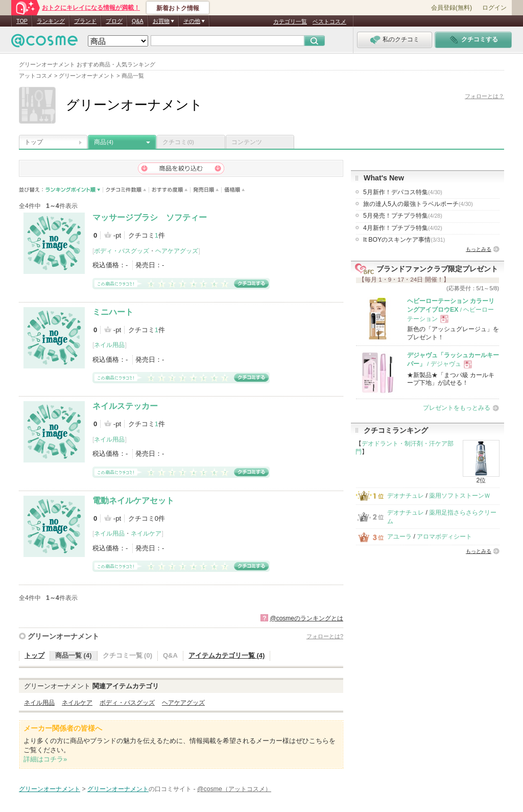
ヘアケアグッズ (177, 251)
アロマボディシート (444, 537)
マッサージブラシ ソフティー (150, 217)
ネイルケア (146, 533)
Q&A (138, 21)
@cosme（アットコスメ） (234, 789)
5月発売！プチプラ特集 (403, 216)
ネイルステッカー (125, 406)
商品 (104, 142)
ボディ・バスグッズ (122, 251)
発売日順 (206, 190)
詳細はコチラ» (45, 759)
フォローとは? (325, 636)
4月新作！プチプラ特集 (403, 228)
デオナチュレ (406, 496)
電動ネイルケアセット (133, 501)
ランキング (51, 21)
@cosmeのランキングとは (306, 618)
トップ (34, 142)
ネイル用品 (109, 345)
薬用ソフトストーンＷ (460, 496)
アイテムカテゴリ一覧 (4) (227, 655)
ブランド (85, 21)
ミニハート (113, 312)
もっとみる (479, 249)
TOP (22, 21)
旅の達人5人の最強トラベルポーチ (418, 204)
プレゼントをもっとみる (457, 408)
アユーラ (399, 537)
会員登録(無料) (451, 8)
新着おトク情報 (178, 8)
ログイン (494, 8)
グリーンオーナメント (63, 636)
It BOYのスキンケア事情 (404, 240)
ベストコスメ (329, 21)
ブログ (114, 21)
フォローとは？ (484, 96)
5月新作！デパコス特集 (403, 192)
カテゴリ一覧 (290, 21)
